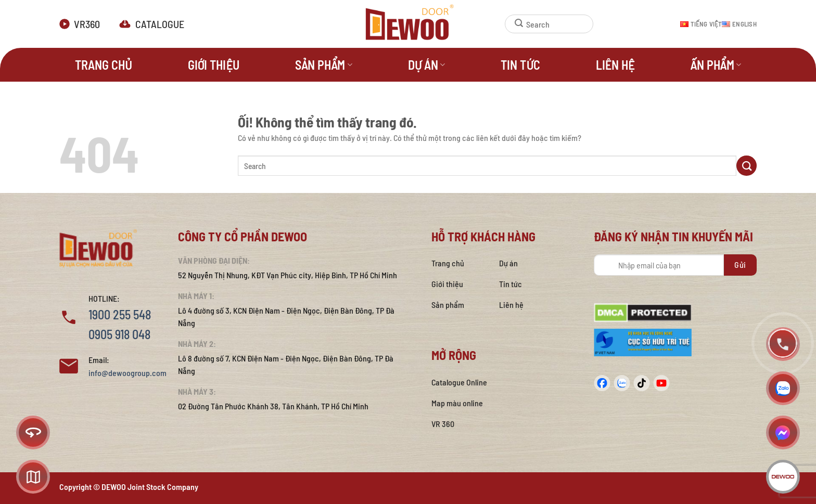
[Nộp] (514, 24)
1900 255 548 (120, 314)
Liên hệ (615, 65)
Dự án (427, 65)
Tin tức (520, 65)
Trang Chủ (104, 65)
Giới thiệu (214, 65)
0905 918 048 (119, 334)
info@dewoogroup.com (127, 373)
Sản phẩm (324, 65)
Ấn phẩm (716, 65)
